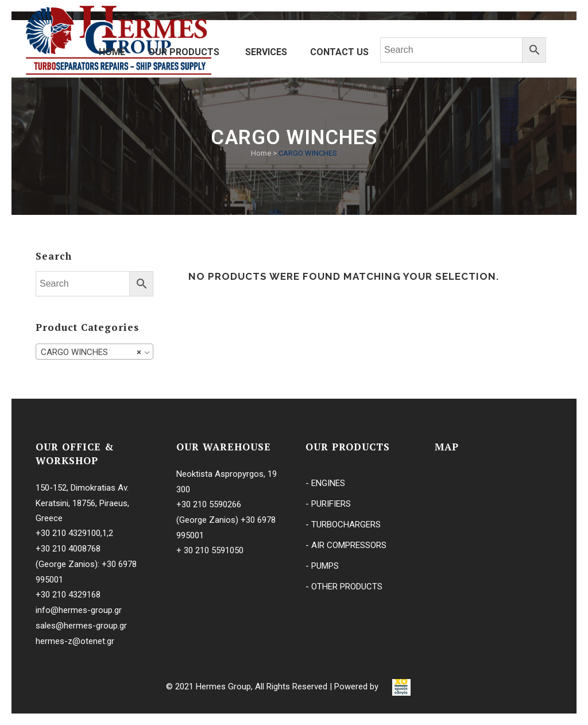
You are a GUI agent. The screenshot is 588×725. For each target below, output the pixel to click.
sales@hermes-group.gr (81, 626)
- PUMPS (322, 566)
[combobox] (94, 352)
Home (261, 153)
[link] (401, 687)
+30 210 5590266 (209, 504)
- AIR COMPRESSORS (346, 545)
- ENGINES (325, 483)
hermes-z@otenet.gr (75, 641)
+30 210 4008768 (68, 549)
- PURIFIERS (328, 504)
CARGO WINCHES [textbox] (91, 352)
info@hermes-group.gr (79, 610)
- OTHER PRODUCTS (344, 587)
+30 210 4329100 (68, 533)
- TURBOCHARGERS (343, 525)
